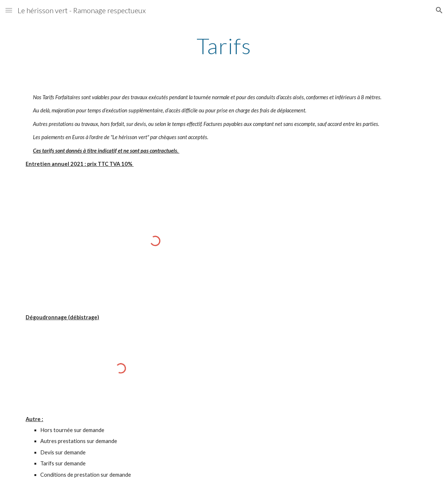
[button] (9, 10)
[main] (224, 46)
